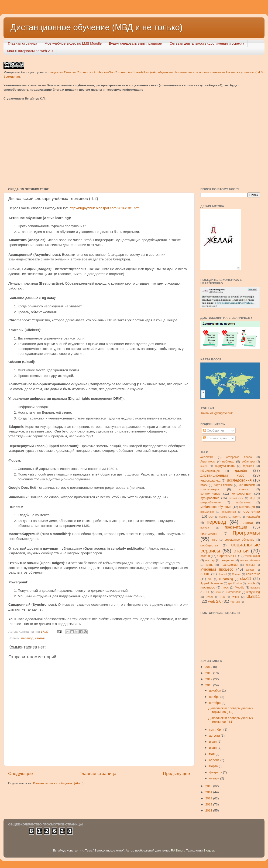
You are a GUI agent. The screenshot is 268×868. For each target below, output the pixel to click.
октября (215, 703)
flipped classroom (212, 583)
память (237, 517)
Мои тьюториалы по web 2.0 (30, 51)
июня (213, 748)
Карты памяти (223, 485)
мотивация (247, 507)
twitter (235, 597)
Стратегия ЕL (227, 556)
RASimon (177, 850)
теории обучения (250, 560)
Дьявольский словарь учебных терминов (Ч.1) (231, 720)
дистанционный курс (222, 475)
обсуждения (229, 512)
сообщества (209, 545)
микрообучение (211, 502)
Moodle (240, 588)
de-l (210, 579)
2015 (209, 786)
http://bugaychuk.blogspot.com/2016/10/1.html (105, 208)
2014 (209, 792)
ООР (211, 517)
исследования (239, 480)
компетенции (210, 489)
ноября (215, 697)
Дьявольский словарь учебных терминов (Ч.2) (231, 710)
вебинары (248, 462)
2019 (209, 667)
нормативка (207, 512)
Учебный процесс (217, 569)
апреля (215, 760)
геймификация (210, 471)
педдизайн (253, 517)
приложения (209, 534)
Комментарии (215, 438)
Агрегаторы (208, 462)
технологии (229, 565)
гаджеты (249, 466)
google (251, 583)
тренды (250, 565)
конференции (242, 494)
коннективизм (210, 494)
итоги (204, 485)
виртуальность (225, 466)
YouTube (235, 602)
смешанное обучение (239, 540)
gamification (235, 583)
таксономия (252, 556)
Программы (246, 533)
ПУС (215, 540)
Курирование (210, 498)
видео (204, 466)
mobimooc (208, 587)
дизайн (241, 470)
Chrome (237, 574)
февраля (216, 772)
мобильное (243, 502)
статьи (241, 551)
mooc (225, 588)
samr (218, 592)
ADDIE (205, 574)
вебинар (228, 461)
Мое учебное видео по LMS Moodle (73, 43)
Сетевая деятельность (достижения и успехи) (207, 43)
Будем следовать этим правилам (136, 43)
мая (212, 754)
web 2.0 (215, 601)
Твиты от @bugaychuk (216, 413)
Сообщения (214, 431)
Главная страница (23, 43)
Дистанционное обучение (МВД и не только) (97, 27)
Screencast (234, 592)
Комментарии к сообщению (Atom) (58, 783)
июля (213, 742)
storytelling (253, 592)
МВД (253, 498)
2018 (209, 673)
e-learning (226, 579)
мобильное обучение (216, 507)
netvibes (255, 588)
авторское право (239, 457)
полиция (205, 528)
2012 (209, 804)
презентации (236, 527)
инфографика (210, 481)
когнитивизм (247, 485)
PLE (207, 592)
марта (214, 766)
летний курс (236, 498)
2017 (209, 679)
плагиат (248, 523)
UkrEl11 (253, 596)
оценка (223, 517)
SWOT (210, 597)
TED (223, 597)
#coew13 (207, 457)
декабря (215, 690)
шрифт (250, 570)
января (215, 778)
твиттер (210, 560)
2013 (209, 798)
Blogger (209, 850)
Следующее (21, 773)
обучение (252, 511)
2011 (209, 810)
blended (222, 574)
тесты (209, 565)
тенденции (227, 560)
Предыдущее (176, 773)
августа (215, 736)
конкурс (244, 489)
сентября (216, 730)
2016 (209, 685)
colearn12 (253, 574)
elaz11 (246, 579)
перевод (27, 638)
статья (40, 638)
